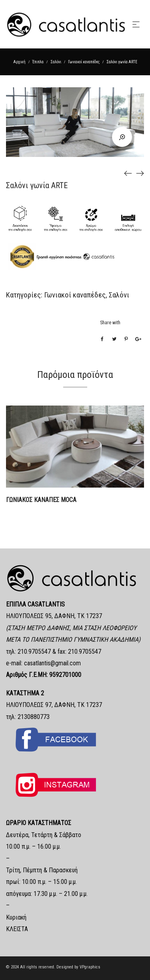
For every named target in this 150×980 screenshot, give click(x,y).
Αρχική (19, 62)
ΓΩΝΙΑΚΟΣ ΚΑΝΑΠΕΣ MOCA (41, 500)
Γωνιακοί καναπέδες (84, 62)
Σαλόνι (56, 62)
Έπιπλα (38, 62)
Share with (110, 323)
